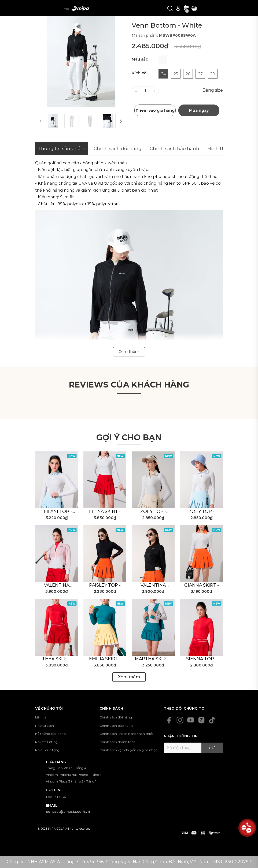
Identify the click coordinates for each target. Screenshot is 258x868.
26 (188, 74)
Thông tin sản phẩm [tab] (62, 148)
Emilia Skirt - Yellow (105, 659)
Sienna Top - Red (201, 659)
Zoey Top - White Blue (202, 512)
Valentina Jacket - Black (153, 586)
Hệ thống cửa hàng (50, 734)
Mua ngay (199, 110)
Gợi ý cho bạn (129, 437)
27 (200, 74)
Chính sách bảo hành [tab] (174, 148)
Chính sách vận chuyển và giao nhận (128, 750)
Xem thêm (129, 677)
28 (213, 74)
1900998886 (56, 797)
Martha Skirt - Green (153, 659)
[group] (81, 62)
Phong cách (45, 726)
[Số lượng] (145, 91)
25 (176, 74)
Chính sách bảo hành (116, 726)
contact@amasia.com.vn (68, 812)
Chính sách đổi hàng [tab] (118, 148)
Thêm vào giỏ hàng (155, 110)
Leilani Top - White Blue (57, 512)
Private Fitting (46, 742)
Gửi (212, 748)
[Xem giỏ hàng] (186, 8)
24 (163, 74)
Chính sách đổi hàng (116, 717)
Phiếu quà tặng (47, 750)
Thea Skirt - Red (57, 659)
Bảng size (213, 90)
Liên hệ (41, 717)
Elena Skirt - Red (105, 512)
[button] (121, 121)
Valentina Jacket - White (57, 586)
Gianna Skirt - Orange (202, 586)
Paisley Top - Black (105, 586)
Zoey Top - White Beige (153, 512)
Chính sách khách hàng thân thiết (126, 734)
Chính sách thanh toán (117, 742)
